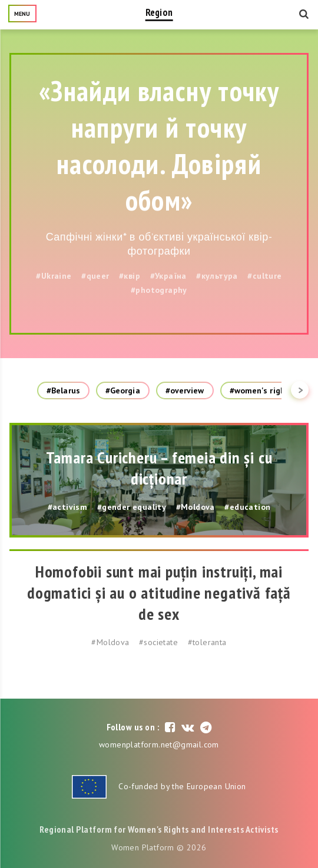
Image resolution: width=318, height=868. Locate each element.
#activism (68, 507)
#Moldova (196, 507)
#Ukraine (54, 276)
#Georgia (123, 390)
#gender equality (132, 507)
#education (247, 507)
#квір (130, 276)
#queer (95, 276)
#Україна (168, 276)
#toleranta (207, 642)
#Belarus (63, 390)
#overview (185, 390)
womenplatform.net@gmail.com (159, 745)
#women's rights (262, 390)
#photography (159, 290)
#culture (264, 276)
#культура (217, 276)
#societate (158, 642)
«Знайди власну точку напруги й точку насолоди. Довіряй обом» (159, 145)
